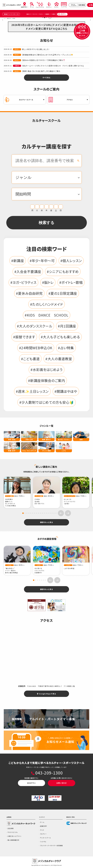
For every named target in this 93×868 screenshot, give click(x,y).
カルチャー (43, 834)
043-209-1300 (14, 14)
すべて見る (47, 78)
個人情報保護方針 (13, 840)
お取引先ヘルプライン (14, 836)
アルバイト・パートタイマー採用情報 (51, 846)
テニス (42, 830)
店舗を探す (44, 826)
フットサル (43, 842)
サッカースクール (45, 838)
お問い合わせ (62, 783)
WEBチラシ (31, 783)
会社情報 (10, 828)
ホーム (42, 822)
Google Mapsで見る (46, 694)
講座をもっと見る (46, 522)
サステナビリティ (13, 832)
